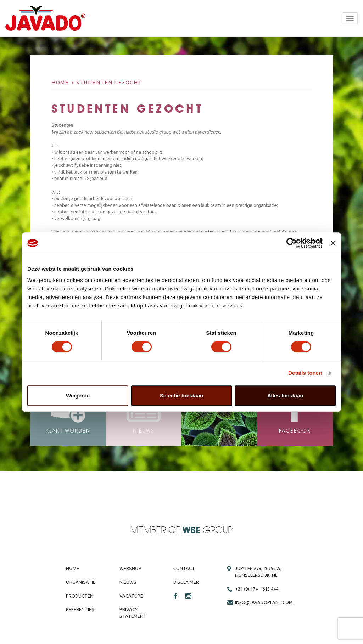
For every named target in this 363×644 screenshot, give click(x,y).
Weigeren (78, 396)
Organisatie (81, 582)
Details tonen (305, 373)
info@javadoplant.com (264, 602)
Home (60, 82)
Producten (80, 596)
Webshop (130, 568)
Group (208, 530)
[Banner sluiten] (333, 243)
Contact (184, 568)
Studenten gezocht (109, 82)
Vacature (131, 596)
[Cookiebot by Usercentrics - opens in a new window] (292, 243)
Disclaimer (186, 582)
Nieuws (128, 582)
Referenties (80, 609)
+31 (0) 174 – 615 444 (257, 589)
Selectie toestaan (182, 396)
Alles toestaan (285, 396)
